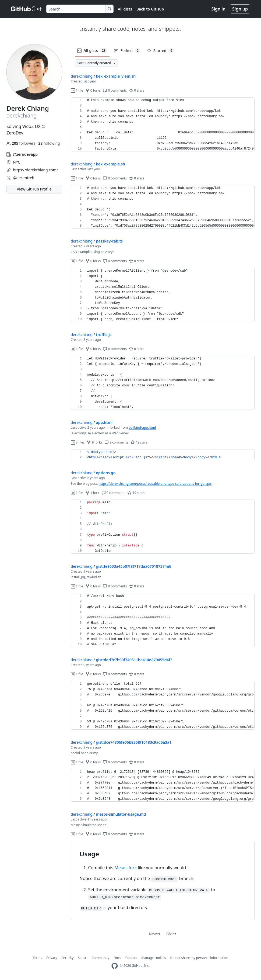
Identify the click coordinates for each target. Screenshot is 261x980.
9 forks (94, 442)
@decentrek (23, 178)
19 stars (136, 493)
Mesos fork (126, 868)
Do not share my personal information (199, 958)
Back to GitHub (150, 9)
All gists (125, 9)
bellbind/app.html (142, 427)
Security (67, 958)
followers (21, 143)
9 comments (116, 442)
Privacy (52, 958)
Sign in (218, 9)
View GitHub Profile (34, 189)
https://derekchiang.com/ (35, 170)
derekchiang (82, 76)
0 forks (93, 90)
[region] (163, 124)
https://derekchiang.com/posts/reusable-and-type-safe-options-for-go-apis (155, 484)
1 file (77, 90)
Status (82, 958)
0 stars (137, 90)
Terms (38, 958)
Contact (131, 958)
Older (171, 934)
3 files (78, 442)
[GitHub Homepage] (115, 966)
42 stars (139, 442)
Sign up (240, 9)
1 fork (92, 493)
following (49, 143)
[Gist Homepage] (26, 9)
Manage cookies (154, 958)
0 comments (115, 90)
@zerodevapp (25, 154)
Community (101, 958)
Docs (117, 958)
